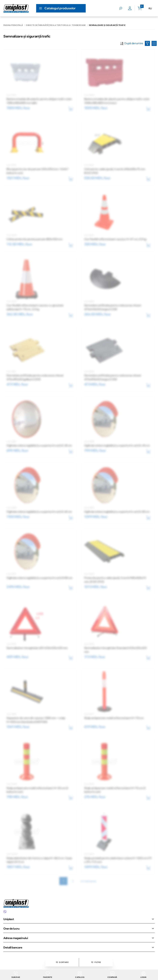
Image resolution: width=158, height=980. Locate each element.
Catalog (80, 975)
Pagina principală (13, 25)
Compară (112, 975)
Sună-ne (16, 975)
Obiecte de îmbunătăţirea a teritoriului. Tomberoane (56, 25)
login (143, 975)
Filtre (96, 962)
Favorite (48, 975)
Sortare (62, 962)
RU (150, 8)
